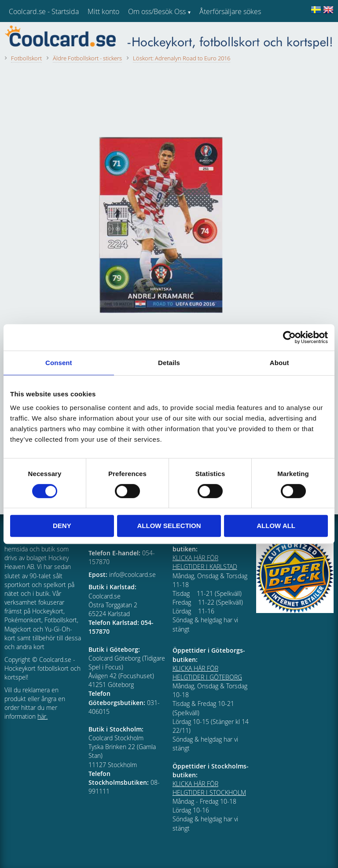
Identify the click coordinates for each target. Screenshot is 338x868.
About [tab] (279, 363)
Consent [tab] (59, 363)
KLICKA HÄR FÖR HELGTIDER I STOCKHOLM (209, 788)
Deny (62, 526)
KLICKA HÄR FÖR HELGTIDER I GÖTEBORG (207, 673)
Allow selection (169, 526)
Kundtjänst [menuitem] (216, 34)
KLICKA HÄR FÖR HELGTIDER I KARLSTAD (205, 562)
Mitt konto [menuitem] (103, 11)
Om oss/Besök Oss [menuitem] (157, 11)
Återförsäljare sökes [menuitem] (230, 11)
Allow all (276, 526)
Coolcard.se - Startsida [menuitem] (44, 11)
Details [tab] (169, 363)
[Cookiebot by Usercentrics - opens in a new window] (289, 337)
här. (42, 716)
